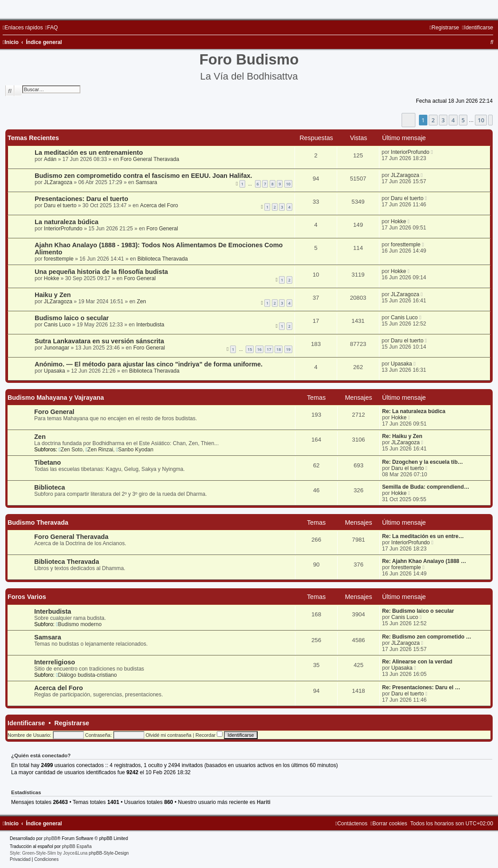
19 (288, 349)
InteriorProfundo (410, 152)
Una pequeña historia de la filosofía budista (101, 272)
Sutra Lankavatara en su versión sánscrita (99, 341)
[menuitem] (51, 28)
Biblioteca (50, 487)
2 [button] (433, 120)
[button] (408, 120)
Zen (141, 301)
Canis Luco (58, 325)
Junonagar (57, 348)
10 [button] (481, 120)
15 (250, 349)
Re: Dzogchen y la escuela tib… (422, 462)
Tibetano (48, 462)
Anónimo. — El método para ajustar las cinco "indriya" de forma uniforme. (149, 364)
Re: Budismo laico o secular (418, 611)
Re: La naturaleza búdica (414, 411)
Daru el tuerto (60, 205)
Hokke (398, 221)
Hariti (264, 802)
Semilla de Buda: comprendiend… (426, 487)
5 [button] (463, 120)
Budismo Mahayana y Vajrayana (56, 398)
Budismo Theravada (38, 522)
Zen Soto (71, 450)
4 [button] (453, 120)
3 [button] (443, 120)
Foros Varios (27, 597)
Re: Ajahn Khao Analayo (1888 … (424, 561)
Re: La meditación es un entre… (423, 536)
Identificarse (26, 723)
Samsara (146, 182)
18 (279, 349)
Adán (50, 159)
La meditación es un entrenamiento (89, 153)
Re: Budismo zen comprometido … (427, 637)
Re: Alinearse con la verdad (417, 662)
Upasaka (55, 371)
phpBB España (77, 846)
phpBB (51, 838)
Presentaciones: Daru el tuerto (82, 199)
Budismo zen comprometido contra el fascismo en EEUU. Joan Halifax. (143, 176)
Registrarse (72, 723)
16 (259, 349)
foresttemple (59, 259)
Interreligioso (55, 662)
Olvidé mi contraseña (169, 735)
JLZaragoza (58, 182)
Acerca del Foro (159, 205)
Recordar (209, 735)
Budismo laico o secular (72, 318)
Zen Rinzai (99, 450)
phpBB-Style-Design (109, 853)
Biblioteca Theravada (162, 259)
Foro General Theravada (150, 159)
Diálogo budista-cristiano (86, 675)
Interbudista (150, 325)
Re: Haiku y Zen (402, 436)
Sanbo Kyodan (135, 450)
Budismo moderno (79, 624)
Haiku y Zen (53, 295)
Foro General (162, 229)
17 (269, 349)
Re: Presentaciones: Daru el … (421, 687)
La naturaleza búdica (67, 222)
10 (288, 184)
